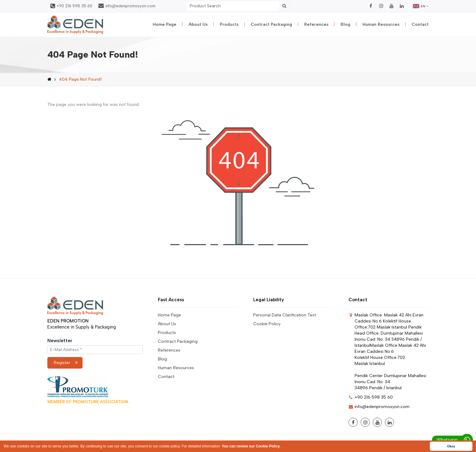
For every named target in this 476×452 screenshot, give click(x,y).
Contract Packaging (271, 24)
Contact (420, 24)
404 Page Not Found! (80, 79)
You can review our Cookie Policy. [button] (251, 446)
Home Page (165, 24)
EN (421, 6)
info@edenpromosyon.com (127, 6)
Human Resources (381, 24)
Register (66, 363)
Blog (345, 24)
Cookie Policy (267, 324)
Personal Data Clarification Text (285, 315)
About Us (198, 24)
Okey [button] (451, 446)
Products (229, 24)
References (316, 24)
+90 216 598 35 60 (71, 6)
